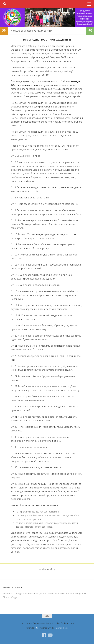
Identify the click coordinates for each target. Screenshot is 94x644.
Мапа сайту (48, 569)
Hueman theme (62, 628)
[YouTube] (50, 635)
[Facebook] (44, 635)
